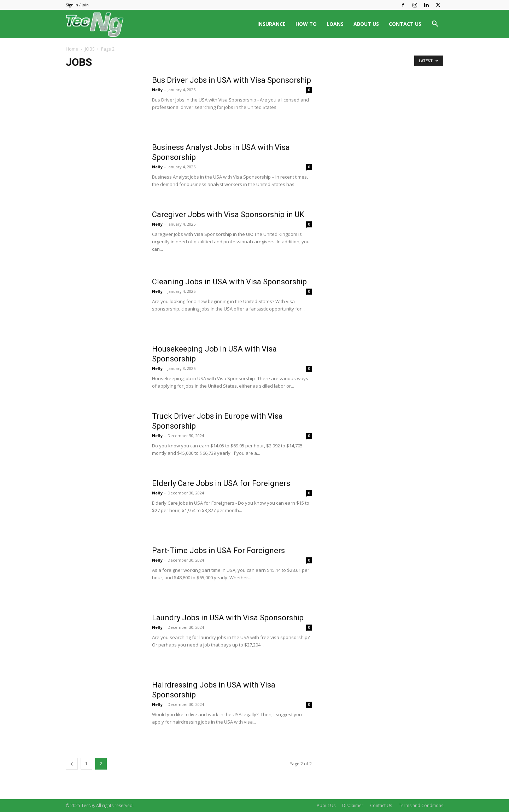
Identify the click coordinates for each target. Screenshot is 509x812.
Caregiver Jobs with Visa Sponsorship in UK (228, 214)
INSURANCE (271, 24)
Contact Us (381, 805)
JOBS (90, 49)
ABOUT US (366, 24)
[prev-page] (72, 764)
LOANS (335, 24)
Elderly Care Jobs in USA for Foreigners (221, 483)
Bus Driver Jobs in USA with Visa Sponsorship (232, 80)
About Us (326, 805)
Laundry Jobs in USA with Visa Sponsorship (228, 618)
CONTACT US (405, 24)
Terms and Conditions (421, 805)
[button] (435, 25)
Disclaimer (353, 805)
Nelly (157, 90)
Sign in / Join (77, 5)
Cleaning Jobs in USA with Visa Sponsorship (229, 282)
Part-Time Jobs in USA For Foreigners (218, 550)
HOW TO (306, 24)
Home (72, 49)
